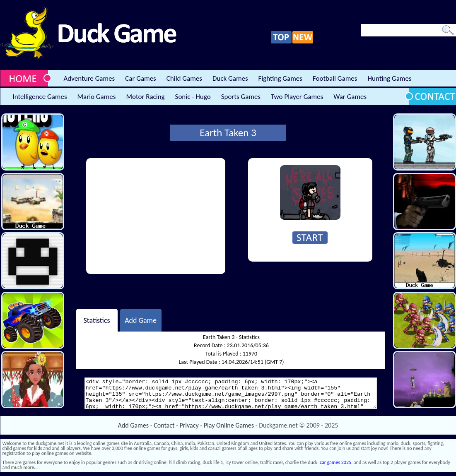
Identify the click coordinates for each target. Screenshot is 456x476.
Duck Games (230, 78)
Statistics (97, 320)
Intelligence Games (40, 97)
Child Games (184, 78)
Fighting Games (280, 78)
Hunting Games (389, 78)
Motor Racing (145, 97)
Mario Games (97, 97)
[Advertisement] (156, 216)
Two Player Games (297, 97)
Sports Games (241, 97)
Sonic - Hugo (193, 97)
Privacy (189, 425)
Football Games (335, 78)
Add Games (133, 425)
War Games (350, 97)
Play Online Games (229, 425)
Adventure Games (89, 78)
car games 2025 (335, 462)
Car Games (141, 78)
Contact (164, 425)
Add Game (141, 320)
